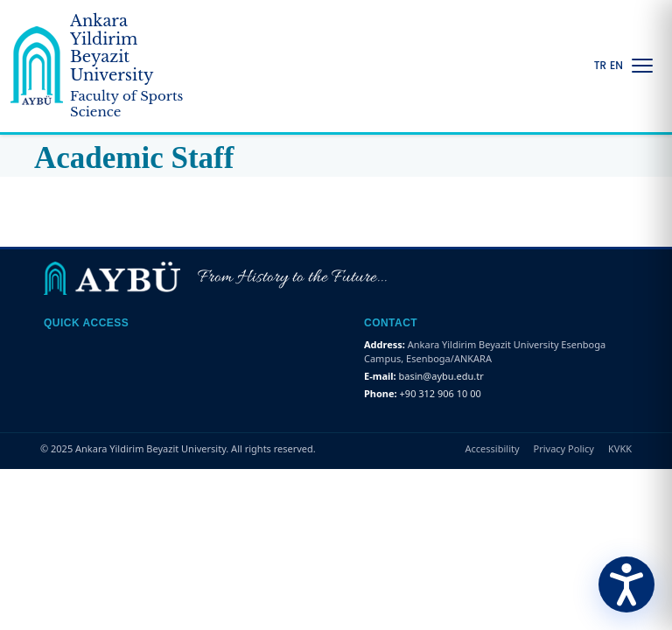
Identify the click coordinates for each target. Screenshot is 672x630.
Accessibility (493, 448)
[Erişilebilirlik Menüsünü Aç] (626, 584)
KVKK (620, 448)
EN (616, 66)
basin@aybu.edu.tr (441, 376)
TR (600, 66)
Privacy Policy (564, 448)
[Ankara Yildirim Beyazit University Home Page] (101, 66)
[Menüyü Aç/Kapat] (642, 66)
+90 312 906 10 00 (441, 393)
